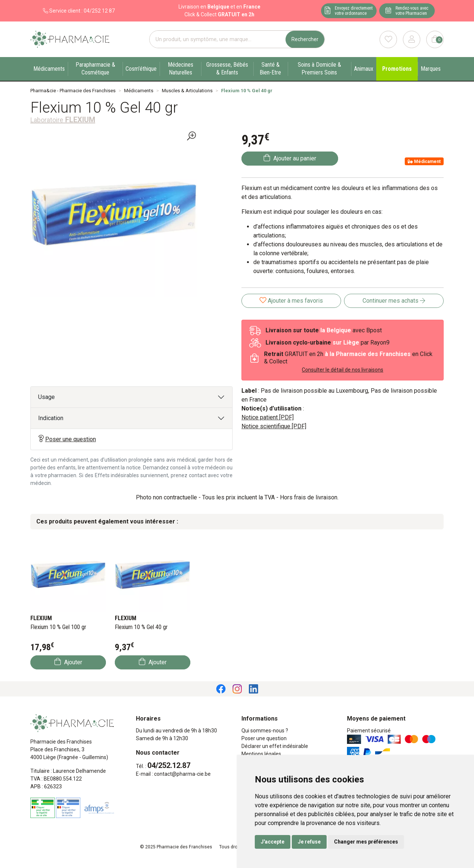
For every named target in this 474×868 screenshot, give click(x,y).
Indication (51, 418)
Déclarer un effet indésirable (275, 746)
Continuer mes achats (394, 301)
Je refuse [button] (309, 842)
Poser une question (67, 439)
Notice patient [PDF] (268, 417)
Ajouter (68, 662)
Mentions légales (261, 754)
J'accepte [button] (273, 842)
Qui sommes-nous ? (265, 731)
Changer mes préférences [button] (366, 842)
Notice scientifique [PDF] (274, 426)
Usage (46, 397)
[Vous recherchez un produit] (218, 39)
